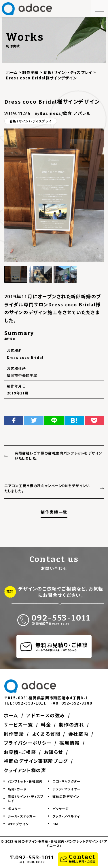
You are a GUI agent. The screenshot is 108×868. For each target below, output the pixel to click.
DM (55, 824)
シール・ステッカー (22, 816)
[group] (54, 195)
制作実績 (14, 734)
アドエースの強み (47, 715)
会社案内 (81, 734)
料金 (47, 724)
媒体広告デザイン (66, 796)
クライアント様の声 (25, 770)
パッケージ (61, 809)
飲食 (68, 113)
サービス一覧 (19, 724)
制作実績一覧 (54, 512)
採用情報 (71, 743)
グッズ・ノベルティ (66, 816)
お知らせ (55, 752)
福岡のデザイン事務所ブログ (36, 761)
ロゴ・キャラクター (66, 781)
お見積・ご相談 (20, 752)
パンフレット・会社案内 (25, 781)
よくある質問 (47, 734)
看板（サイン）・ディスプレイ (30, 121)
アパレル (82, 113)
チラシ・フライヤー (66, 789)
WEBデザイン (18, 824)
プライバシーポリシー (28, 743)
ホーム (12, 715)
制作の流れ (74, 724)
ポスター (14, 809)
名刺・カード (17, 789)
